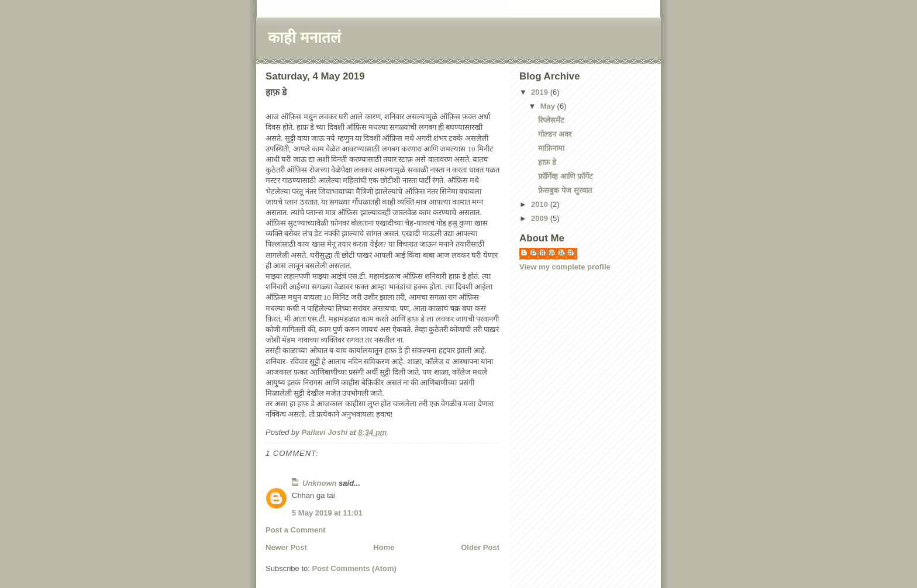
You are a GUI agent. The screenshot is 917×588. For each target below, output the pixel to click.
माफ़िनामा (551, 148)
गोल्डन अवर (555, 134)
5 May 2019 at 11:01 (327, 513)
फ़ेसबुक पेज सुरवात (565, 190)
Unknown (320, 483)
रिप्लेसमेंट (551, 120)
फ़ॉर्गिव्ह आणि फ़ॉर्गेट (565, 176)
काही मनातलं (304, 37)
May (549, 106)
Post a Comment (296, 530)
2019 (541, 92)
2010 (541, 204)
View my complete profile (565, 267)
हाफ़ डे (547, 162)
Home (384, 547)
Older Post (480, 547)
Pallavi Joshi (554, 253)
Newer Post (286, 547)
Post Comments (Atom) (354, 568)
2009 (541, 218)
